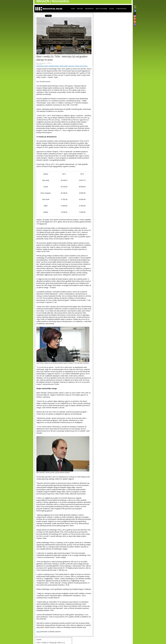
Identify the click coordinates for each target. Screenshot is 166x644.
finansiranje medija (42, 66)
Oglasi (112, 9)
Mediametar (89, 9)
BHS (135, 6)
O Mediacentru (121, 9)
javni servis (71, 66)
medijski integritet (54, 66)
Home (73, 9)
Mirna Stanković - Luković (44, 63)
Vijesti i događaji (101, 9)
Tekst (38, 632)
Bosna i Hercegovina (81, 66)
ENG (135, 8)
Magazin (80, 9)
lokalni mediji (64, 66)
